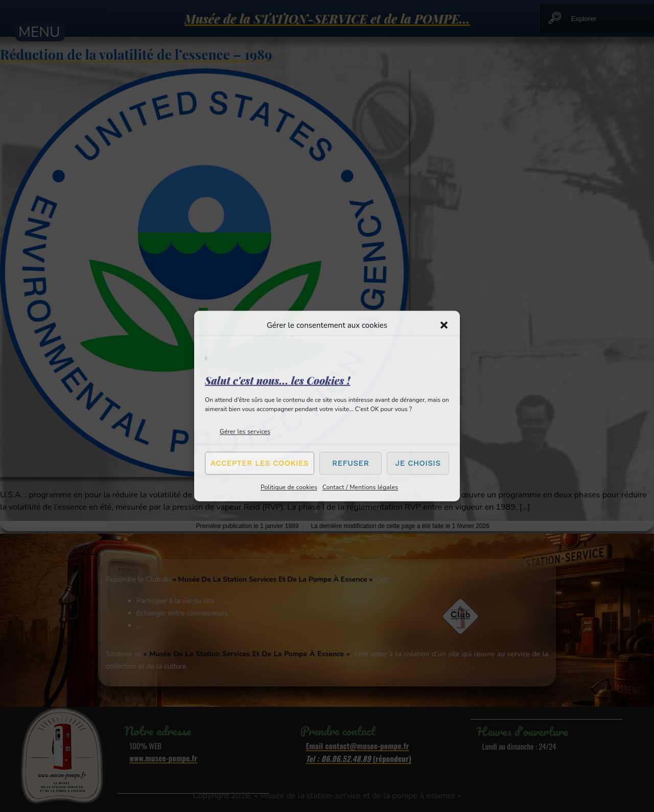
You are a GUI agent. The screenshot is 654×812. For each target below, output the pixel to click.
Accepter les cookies (260, 463)
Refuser (351, 463)
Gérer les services (245, 431)
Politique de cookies (289, 487)
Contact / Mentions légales (360, 487)
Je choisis (418, 463)
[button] (444, 325)
